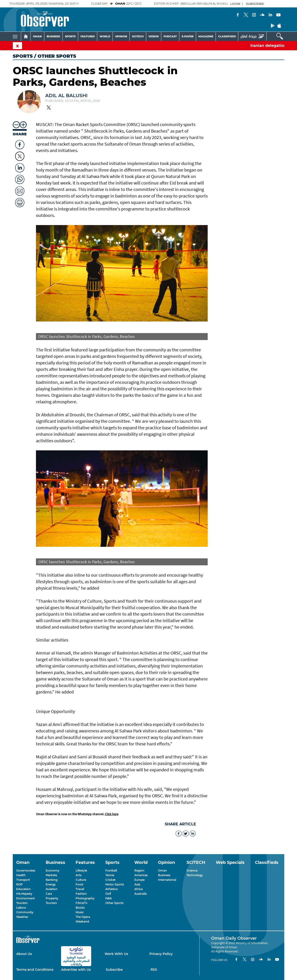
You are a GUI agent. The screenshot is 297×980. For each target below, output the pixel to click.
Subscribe (114, 970)
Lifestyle (81, 870)
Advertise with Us (76, 970)
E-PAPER (188, 36)
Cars (49, 894)
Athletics (111, 889)
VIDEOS (154, 36)
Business (164, 875)
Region (139, 870)
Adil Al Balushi (66, 95)
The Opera (83, 917)
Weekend (82, 921)
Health (21, 875)
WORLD (105, 36)
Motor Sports (115, 884)
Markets (51, 875)
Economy (53, 870)
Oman (162, 870)
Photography (85, 898)
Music (80, 912)
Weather (22, 917)
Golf (108, 894)
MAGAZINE (206, 36)
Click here (112, 814)
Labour (21, 908)
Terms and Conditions (35, 970)
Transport (23, 880)
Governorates (26, 870)
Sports (23, 56)
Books (80, 908)
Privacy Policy (161, 954)
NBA (109, 898)
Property (52, 898)
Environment (26, 898)
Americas (141, 875)
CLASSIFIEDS (227, 36)
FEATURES (88, 36)
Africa (139, 889)
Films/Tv (82, 903)
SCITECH (138, 36)
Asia (137, 884)
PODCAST (170, 36)
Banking (52, 880)
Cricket (110, 880)
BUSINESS (53, 36)
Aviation (52, 889)
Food (79, 884)
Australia (140, 894)
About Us (24, 954)
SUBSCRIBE (255, 4)
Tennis (110, 875)
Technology (195, 875)
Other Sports (114, 903)
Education (23, 889)
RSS (154, 970)
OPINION (121, 36)
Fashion (81, 894)
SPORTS (70, 36)
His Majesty (24, 894)
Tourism (22, 903)
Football (111, 870)
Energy (51, 884)
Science (192, 870)
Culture (81, 880)
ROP (19, 884)
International (167, 880)
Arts (79, 875)
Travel (80, 889)
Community (25, 912)
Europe (139, 880)
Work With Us (116, 954)
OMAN (37, 36)
